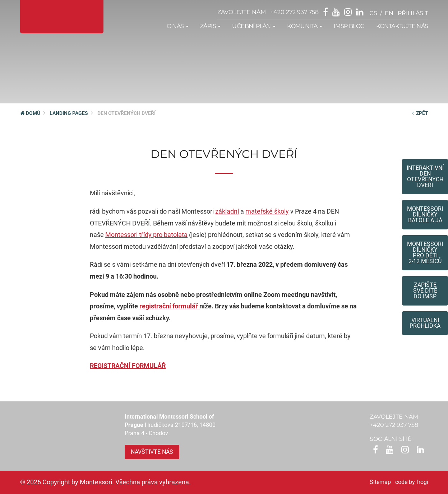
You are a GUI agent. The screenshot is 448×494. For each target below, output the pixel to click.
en (389, 13)
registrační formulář (169, 306)
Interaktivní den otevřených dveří (425, 176)
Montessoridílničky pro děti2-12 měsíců (425, 253)
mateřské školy (267, 211)
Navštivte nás (152, 452)
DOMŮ (30, 113)
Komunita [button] (305, 26)
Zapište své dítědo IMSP (425, 291)
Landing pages (69, 113)
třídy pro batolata (163, 235)
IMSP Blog (349, 26)
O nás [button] (178, 26)
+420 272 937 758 (294, 12)
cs (373, 13)
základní (227, 211)
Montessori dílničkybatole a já (425, 215)
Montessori (122, 235)
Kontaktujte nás (402, 26)
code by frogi (412, 482)
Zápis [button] (210, 26)
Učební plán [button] (254, 26)
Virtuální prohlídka (425, 323)
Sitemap (380, 482)
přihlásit (413, 13)
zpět (420, 113)
